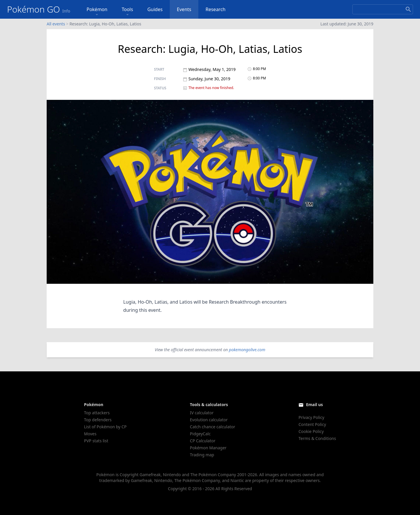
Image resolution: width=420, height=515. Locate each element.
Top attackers (97, 413)
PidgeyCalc (200, 434)
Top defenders (98, 420)
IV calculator (202, 413)
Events (184, 9)
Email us (314, 404)
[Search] (383, 9)
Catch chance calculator (212, 427)
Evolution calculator (209, 420)
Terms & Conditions (317, 438)
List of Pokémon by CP (105, 427)
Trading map (202, 455)
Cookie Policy (311, 431)
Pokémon (97, 12)
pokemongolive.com (247, 350)
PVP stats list (96, 441)
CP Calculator (203, 441)
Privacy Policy (311, 417)
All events (56, 24)
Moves (90, 434)
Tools (127, 12)
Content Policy (312, 424)
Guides (155, 9)
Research (216, 9)
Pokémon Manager (208, 448)
